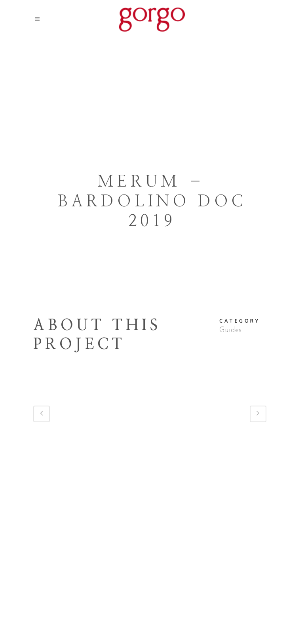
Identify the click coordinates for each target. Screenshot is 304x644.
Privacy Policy (182, 620)
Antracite (198, 631)
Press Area (140, 620)
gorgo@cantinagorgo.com (179, 609)
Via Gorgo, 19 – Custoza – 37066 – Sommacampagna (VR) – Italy (152, 599)
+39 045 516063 (112, 609)
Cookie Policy (227, 620)
